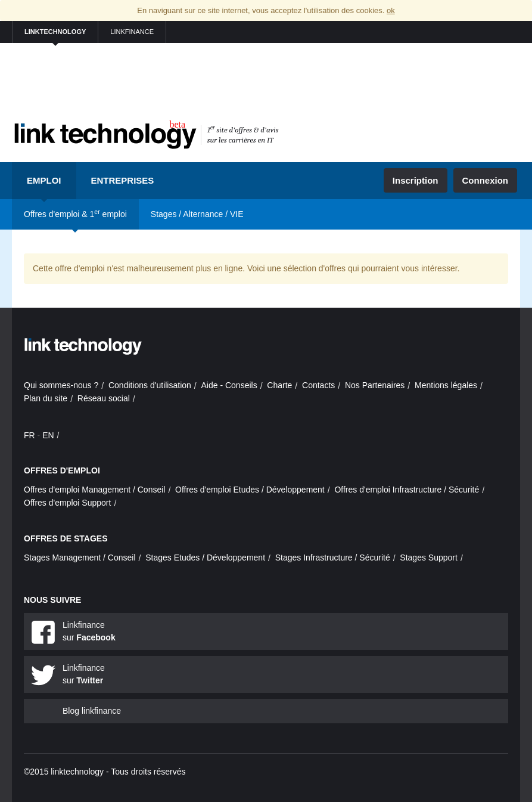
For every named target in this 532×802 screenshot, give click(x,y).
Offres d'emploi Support (67, 503)
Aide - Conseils (229, 385)
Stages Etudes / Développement (205, 558)
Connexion (486, 180)
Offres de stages (66, 538)
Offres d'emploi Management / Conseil (94, 490)
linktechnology (55, 32)
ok (391, 10)
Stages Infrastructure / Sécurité (333, 558)
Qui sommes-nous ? (61, 385)
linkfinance (132, 32)
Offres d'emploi (62, 470)
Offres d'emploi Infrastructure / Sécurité (407, 490)
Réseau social (104, 398)
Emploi (44, 180)
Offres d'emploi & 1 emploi (75, 213)
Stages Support (429, 558)
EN (48, 435)
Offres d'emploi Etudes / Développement (250, 490)
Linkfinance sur (89, 631)
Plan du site (46, 398)
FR (29, 435)
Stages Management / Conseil (80, 558)
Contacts (318, 385)
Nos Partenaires (375, 385)
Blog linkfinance (92, 711)
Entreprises (123, 180)
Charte (279, 385)
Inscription (416, 180)
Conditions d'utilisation (150, 385)
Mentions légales (446, 385)
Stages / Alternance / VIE (197, 214)
